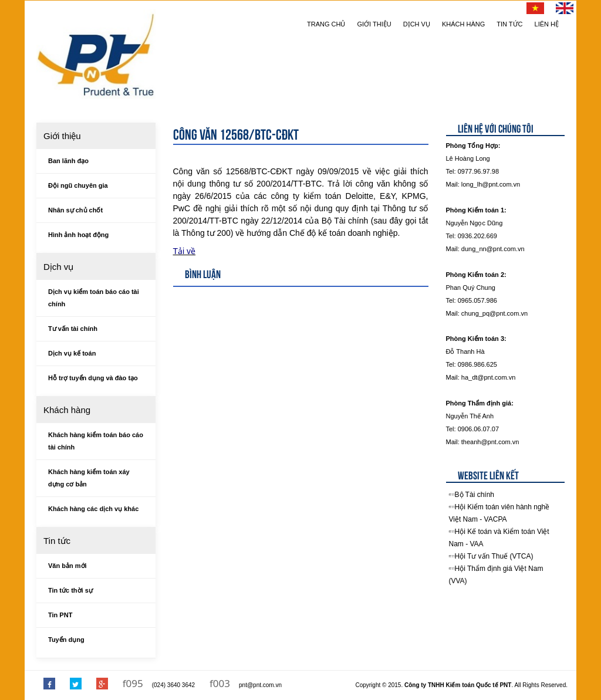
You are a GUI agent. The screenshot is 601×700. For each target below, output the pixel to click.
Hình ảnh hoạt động (78, 235)
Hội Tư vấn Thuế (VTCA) (494, 556)
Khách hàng (463, 24)
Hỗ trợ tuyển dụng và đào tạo (93, 378)
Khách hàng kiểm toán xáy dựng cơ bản (89, 478)
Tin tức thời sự (70, 590)
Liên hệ (547, 24)
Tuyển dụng (66, 640)
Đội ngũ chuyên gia (78, 185)
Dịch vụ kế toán (72, 353)
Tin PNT (60, 615)
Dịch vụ (417, 24)
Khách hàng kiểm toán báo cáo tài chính (96, 441)
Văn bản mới (67, 566)
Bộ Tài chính (475, 495)
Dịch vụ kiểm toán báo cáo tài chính (94, 298)
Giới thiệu (374, 24)
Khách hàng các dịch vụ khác (93, 509)
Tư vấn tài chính (73, 329)
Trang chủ (326, 24)
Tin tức (509, 24)
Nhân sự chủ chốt (75, 210)
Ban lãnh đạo (68, 161)
